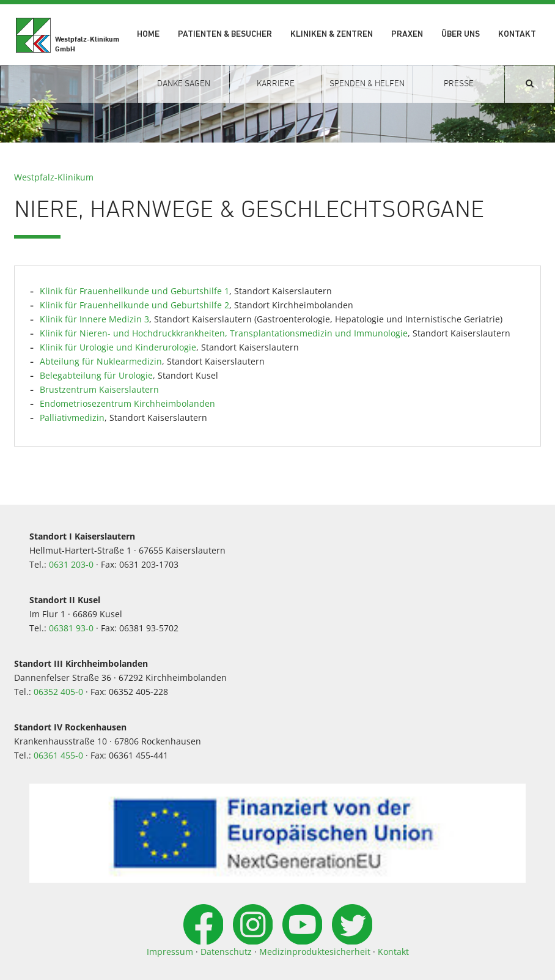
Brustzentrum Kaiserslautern (99, 389)
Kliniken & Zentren (332, 35)
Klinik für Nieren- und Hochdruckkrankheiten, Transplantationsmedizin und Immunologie (224, 333)
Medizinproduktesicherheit (315, 952)
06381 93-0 (71, 628)
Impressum (170, 952)
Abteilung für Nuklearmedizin (101, 361)
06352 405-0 (58, 692)
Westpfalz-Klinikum (54, 177)
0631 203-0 (71, 564)
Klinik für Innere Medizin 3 (94, 319)
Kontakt (517, 35)
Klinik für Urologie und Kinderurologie (118, 347)
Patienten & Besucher (225, 35)
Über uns (461, 35)
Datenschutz (226, 952)
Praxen (407, 35)
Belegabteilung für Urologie (96, 375)
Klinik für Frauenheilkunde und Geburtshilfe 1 (134, 291)
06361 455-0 (58, 755)
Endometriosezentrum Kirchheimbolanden (127, 403)
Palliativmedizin (72, 418)
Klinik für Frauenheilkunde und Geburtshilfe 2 (134, 305)
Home (148, 35)
